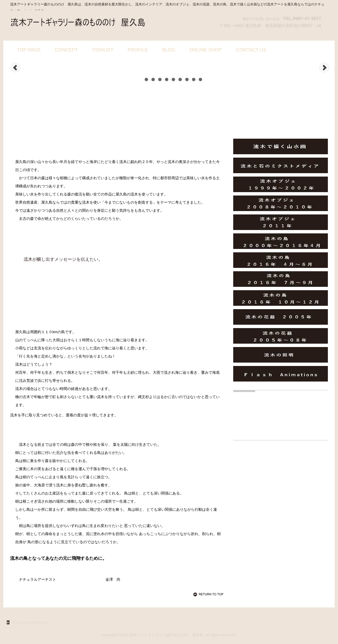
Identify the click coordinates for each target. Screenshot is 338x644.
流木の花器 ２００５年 (281, 317)
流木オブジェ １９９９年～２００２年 (281, 184)
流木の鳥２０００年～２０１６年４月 (281, 241)
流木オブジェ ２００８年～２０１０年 (281, 203)
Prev (16, 68)
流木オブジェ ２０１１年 (281, 222)
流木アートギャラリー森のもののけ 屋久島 (78, 23)
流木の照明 (281, 355)
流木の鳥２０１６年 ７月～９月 (281, 279)
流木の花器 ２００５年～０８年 (281, 336)
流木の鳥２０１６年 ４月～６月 (281, 260)
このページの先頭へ (210, 594)
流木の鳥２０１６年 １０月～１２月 (281, 298)
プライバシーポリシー (30, 622)
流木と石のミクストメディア (281, 165)
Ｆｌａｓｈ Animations (281, 374)
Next (324, 68)
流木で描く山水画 (281, 146)
